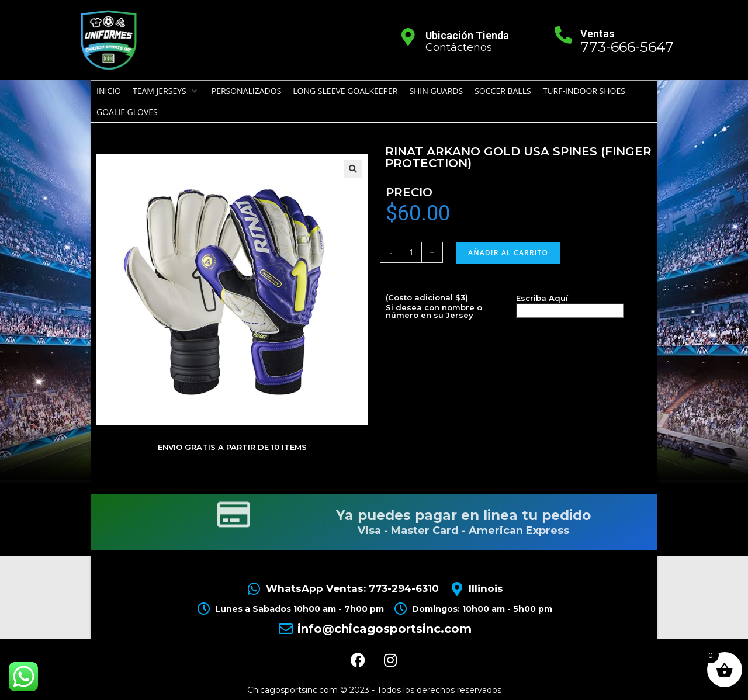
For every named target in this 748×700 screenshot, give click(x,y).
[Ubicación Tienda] (408, 37)
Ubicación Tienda (467, 35)
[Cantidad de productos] (411, 252)
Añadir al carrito (508, 253)
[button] (166, 91)
